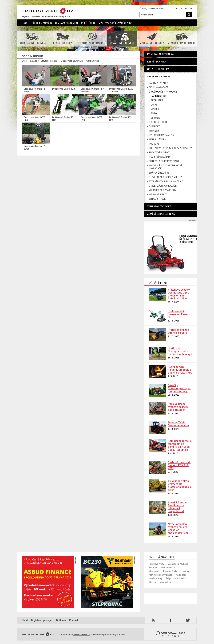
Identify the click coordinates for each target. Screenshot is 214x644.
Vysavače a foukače (178, 564)
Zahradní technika (159, 206)
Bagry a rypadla (158, 83)
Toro (153, 113)
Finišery (153, 131)
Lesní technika (157, 62)
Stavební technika (49, 61)
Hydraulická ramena (160, 135)
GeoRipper (156, 100)
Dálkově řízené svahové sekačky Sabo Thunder (178, 407)
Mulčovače (154, 571)
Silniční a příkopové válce (164, 161)
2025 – (170, 634)
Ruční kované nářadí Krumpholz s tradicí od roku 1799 (180, 370)
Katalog (34, 61)
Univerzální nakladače (162, 186)
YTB (154, 620)
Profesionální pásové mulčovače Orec (179, 314)
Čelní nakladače (158, 87)
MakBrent (156, 109)
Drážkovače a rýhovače (72, 61)
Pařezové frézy (156, 564)
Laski (153, 105)
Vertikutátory (156, 578)
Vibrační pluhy (157, 195)
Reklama (61, 620)
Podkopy (153, 144)
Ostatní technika (158, 69)
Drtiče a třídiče (158, 122)
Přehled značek (42, 23)
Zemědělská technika (161, 214)
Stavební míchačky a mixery (164, 177)
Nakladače (181, 575)
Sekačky (153, 567)
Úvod (25, 23)
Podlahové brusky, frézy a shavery (169, 148)
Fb (171, 620)
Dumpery (153, 126)
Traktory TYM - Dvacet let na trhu (178, 424)
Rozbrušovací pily (159, 157)
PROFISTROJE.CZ (47, 11)
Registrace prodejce (42, 620)
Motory (152, 582)
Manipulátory (156, 139)
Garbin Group (158, 96)
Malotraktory (166, 582)
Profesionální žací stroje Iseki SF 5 (179, 331)
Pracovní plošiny (158, 152)
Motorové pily (170, 571)
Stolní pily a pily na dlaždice (165, 181)
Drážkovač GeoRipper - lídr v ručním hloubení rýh (180, 351)
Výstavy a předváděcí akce (116, 23)
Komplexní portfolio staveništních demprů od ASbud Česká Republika (180, 445)
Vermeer (155, 118)
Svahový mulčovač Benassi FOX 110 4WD (179, 465)
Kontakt (74, 620)
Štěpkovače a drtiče (176, 578)
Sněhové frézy (168, 567)
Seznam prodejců (67, 23)
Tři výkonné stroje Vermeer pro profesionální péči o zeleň (180, 485)
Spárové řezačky (158, 173)
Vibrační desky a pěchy (162, 190)
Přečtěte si (88, 23)
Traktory (185, 571)
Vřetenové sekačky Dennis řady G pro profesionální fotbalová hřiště (179, 294)
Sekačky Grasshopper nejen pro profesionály (179, 388)
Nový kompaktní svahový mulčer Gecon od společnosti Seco (178, 528)
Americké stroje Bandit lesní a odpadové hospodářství (177, 507)
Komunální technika (160, 54)
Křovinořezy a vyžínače (160, 575)
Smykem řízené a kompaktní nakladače (164, 167)
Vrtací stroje (156, 199)
